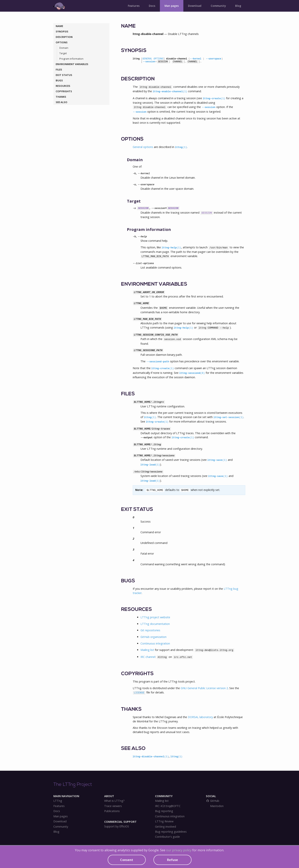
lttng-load (150, 465)
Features (134, 6)
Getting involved (166, 827)
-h (134, 237)
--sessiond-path (158, 362)
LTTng (58, 801)
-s (134, 208)
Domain (64, 48)
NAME (59, 26)
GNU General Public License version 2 (204, 688)
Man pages (172, 6)
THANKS (61, 97)
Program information (71, 59)
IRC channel (148, 657)
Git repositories (150, 630)
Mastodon (216, 806)
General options (143, 147)
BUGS (59, 80)
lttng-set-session (228, 417)
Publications (112, 811)
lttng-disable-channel (151, 757)
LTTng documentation (155, 624)
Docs (152, 6)
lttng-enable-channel (170, 92)
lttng (181, 147)
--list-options (143, 263)
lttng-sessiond (192, 373)
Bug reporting (164, 811)
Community (218, 6)
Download (195, 6)
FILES (59, 70)
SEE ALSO (62, 102)
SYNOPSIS (62, 31)
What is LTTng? (114, 801)
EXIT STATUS (64, 75)
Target (63, 53)
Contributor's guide (167, 837)
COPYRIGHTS (64, 91)
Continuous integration (155, 643)
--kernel (196, 59)
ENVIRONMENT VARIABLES (72, 64)
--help (142, 237)
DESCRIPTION (64, 37)
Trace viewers (113, 806)
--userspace (214, 59)
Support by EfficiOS (117, 826)
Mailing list (147, 650)
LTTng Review (164, 821)
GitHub (213, 801)
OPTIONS (62, 42)
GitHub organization (153, 637)
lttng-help (171, 248)
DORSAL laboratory (200, 717)
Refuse (172, 860)
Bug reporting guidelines (171, 832)
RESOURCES (63, 86)
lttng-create (214, 99)
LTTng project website (155, 617)
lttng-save (217, 460)
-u (134, 185)
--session (149, 62)
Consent (127, 860)
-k (134, 174)
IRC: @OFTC (168, 806)
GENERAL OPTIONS (153, 59)
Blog (238, 6)
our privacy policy (179, 850)
